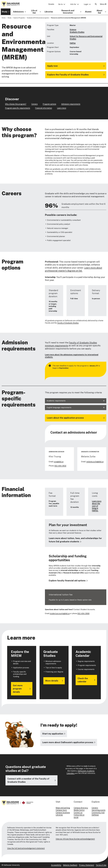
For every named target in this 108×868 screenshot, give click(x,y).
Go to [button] (60, 4)
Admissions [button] (18, 12)
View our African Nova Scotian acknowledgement (75, 839)
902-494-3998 (83, 614)
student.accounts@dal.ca (60, 614)
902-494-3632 (60, 466)
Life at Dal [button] (34, 12)
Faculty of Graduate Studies (68, 323)
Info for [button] (73, 4)
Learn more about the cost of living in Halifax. (97, 506)
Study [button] (5, 12)
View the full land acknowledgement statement (26, 848)
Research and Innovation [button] (68, 12)
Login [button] (86, 4)
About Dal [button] (99, 12)
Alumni (88, 12)
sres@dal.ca (59, 462)
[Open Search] (96, 4)
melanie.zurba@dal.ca (95, 462)
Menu (103, 4)
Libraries (49, 12)
